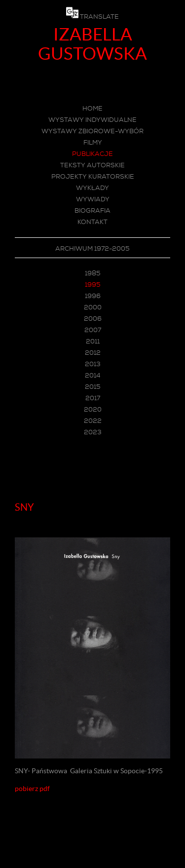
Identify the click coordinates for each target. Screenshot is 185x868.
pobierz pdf (32, 789)
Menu (92, 472)
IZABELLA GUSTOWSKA (92, 44)
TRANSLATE (99, 17)
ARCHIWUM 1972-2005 (92, 248)
